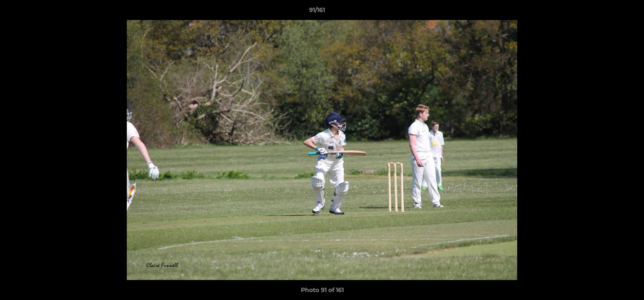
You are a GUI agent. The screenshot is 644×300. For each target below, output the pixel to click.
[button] (609, 12)
